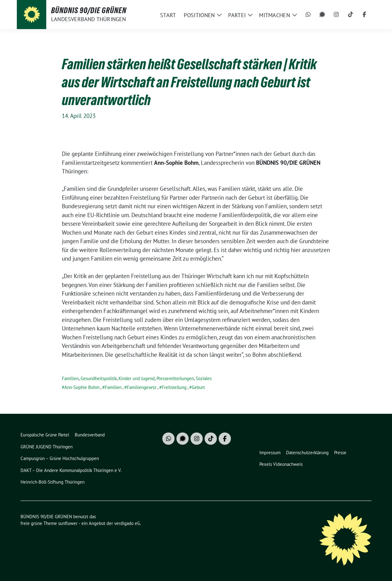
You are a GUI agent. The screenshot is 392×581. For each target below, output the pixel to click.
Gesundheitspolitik (99, 378)
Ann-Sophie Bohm (82, 387)
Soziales (204, 378)
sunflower (68, 523)
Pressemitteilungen (175, 378)
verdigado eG (127, 523)
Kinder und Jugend (137, 378)
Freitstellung (174, 387)
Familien (70, 378)
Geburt (198, 387)
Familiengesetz (142, 387)
